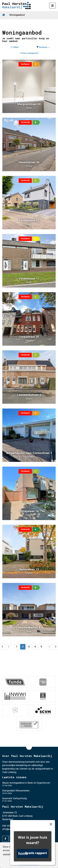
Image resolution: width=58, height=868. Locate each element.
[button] (29, 53)
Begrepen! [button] (29, 862)
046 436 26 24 (10, 826)
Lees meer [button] (24, 854)
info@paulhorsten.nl (13, 829)
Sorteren (43, 47)
